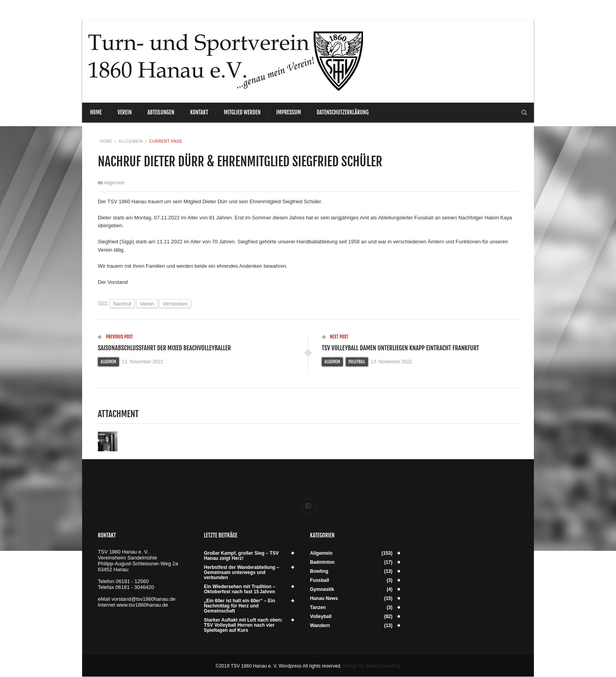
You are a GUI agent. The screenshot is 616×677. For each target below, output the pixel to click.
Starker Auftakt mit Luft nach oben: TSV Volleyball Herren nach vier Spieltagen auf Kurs (243, 625)
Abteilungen (161, 112)
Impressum (289, 112)
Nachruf (122, 304)
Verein (125, 112)
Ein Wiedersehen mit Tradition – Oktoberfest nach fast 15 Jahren (240, 589)
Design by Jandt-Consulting (372, 666)
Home (96, 112)
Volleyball (357, 362)
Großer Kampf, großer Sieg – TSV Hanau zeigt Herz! (241, 556)
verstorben (175, 304)
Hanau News (324, 599)
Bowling (319, 571)
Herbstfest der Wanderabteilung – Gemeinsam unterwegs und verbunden (242, 573)
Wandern (320, 626)
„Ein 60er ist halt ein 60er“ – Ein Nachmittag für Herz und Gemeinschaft (239, 606)
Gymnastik (322, 590)
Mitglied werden (242, 112)
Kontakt (199, 112)
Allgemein (131, 141)
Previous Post (115, 337)
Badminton (322, 562)
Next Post (335, 337)
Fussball (320, 580)
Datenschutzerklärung (343, 112)
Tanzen (318, 608)
